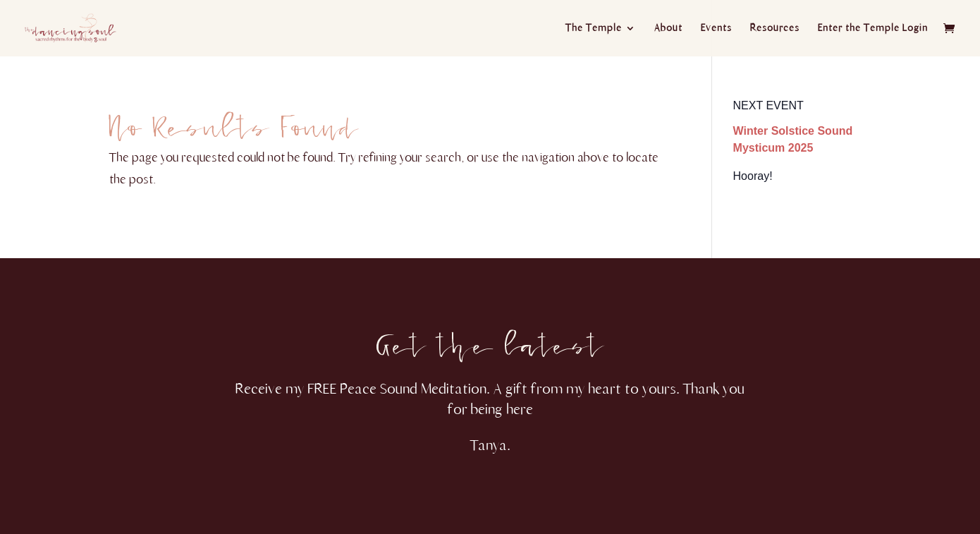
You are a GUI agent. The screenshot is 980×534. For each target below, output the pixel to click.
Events (716, 29)
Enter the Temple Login (873, 29)
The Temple (594, 29)
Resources (775, 29)
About (668, 29)
